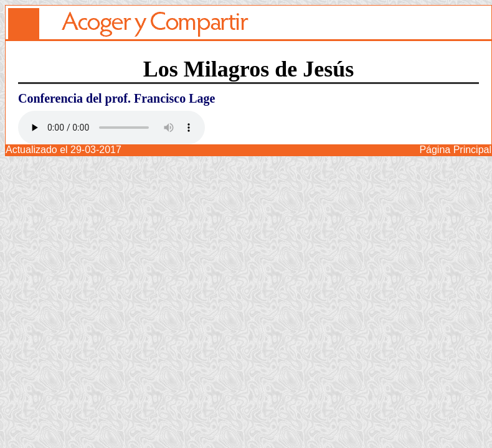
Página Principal (455, 150)
